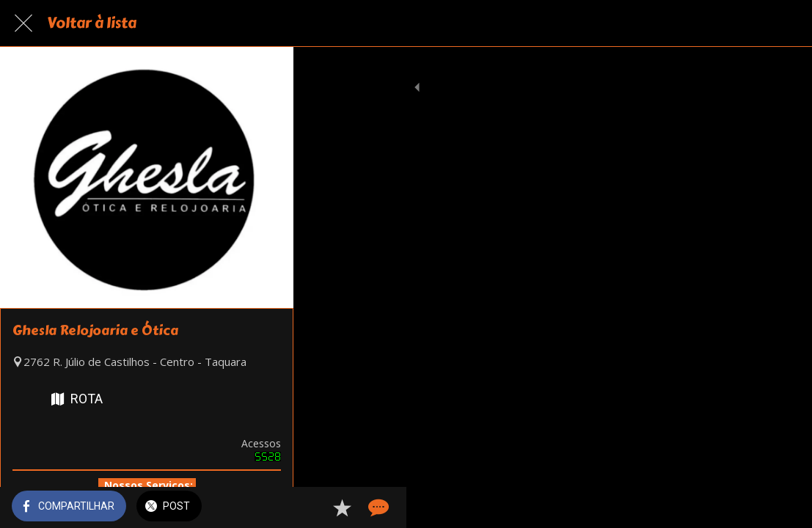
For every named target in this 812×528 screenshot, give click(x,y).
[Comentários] (783, 507)
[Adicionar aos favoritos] (747, 507)
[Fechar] (23, 23)
